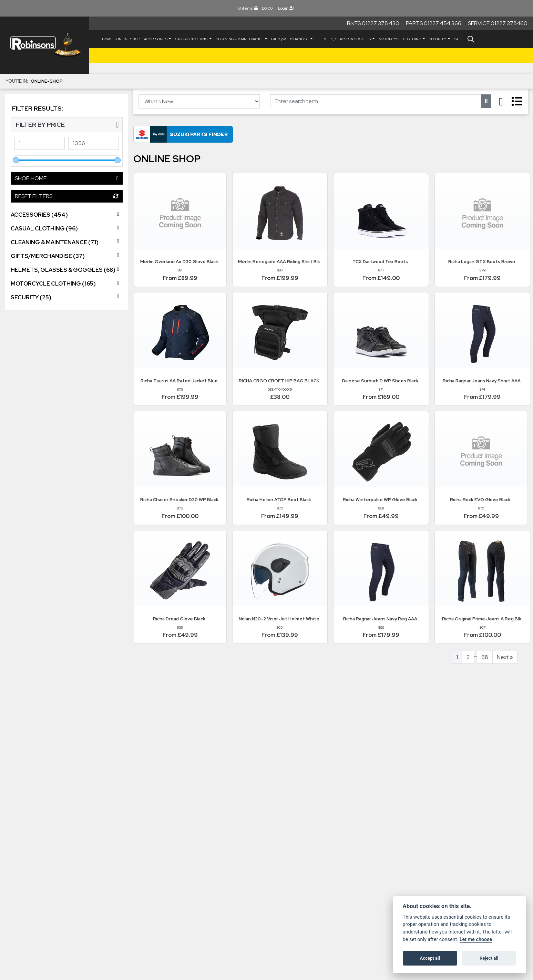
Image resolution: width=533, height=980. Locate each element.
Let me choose (476, 940)
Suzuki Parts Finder (199, 134)
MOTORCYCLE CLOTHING (400, 39)
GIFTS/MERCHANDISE (290, 39)
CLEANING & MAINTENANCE (240, 39)
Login (286, 8)
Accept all (430, 958)
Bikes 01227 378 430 (373, 23)
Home (107, 39)
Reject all (489, 958)
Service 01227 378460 (498, 23)
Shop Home (67, 178)
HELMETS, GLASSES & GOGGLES (344, 39)
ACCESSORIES (156, 39)
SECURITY (438, 39)
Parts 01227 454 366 (434, 23)
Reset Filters (67, 196)
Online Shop (128, 39)
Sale (458, 39)
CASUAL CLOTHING (192, 39)
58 (485, 657)
